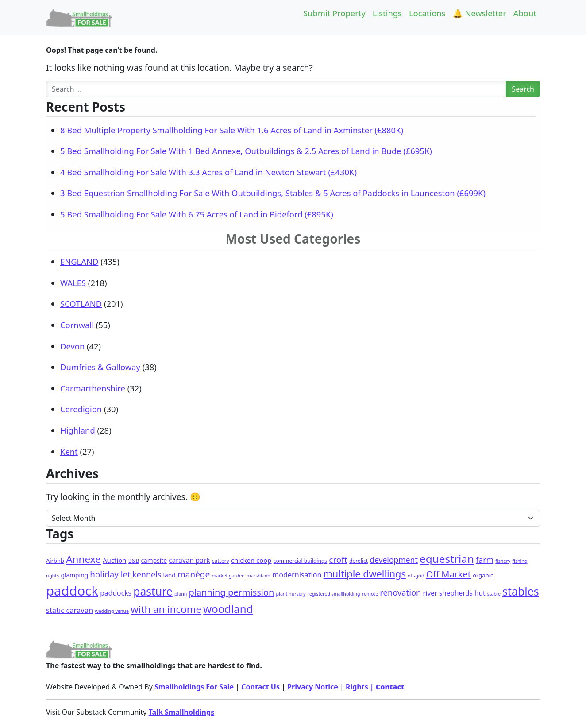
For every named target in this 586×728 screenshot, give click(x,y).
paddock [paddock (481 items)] (72, 591)
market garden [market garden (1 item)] (228, 576)
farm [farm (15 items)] (485, 560)
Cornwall (77, 325)
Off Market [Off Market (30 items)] (449, 574)
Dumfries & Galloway (100, 367)
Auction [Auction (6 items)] (115, 560)
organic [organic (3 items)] (483, 575)
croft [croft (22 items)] (338, 560)
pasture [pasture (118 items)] (153, 591)
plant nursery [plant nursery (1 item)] (291, 594)
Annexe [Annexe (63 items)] (83, 559)
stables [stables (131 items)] (521, 591)
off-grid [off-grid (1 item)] (416, 576)
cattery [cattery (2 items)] (221, 561)
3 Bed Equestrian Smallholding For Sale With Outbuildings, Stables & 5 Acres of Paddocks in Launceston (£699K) (273, 193)
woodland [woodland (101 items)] (228, 609)
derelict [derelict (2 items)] (359, 561)
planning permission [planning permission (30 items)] (232, 592)
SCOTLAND (81, 304)
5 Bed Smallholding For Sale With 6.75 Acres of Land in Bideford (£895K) (197, 214)
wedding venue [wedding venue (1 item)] (112, 611)
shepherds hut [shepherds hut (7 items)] (462, 593)
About (525, 13)
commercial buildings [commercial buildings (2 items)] (300, 561)
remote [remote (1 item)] (370, 594)
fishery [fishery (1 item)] (503, 561)
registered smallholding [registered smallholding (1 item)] (334, 594)
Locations (427, 13)
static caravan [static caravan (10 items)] (69, 610)
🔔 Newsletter (480, 13)
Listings (387, 13)
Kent (69, 451)
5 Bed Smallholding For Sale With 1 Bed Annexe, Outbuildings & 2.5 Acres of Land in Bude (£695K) (246, 151)
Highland (78, 430)
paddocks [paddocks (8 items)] (116, 593)
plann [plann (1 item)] (181, 594)
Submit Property (334, 13)
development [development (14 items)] (394, 560)
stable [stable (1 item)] (494, 594)
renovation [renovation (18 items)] (400, 592)
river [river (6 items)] (430, 593)
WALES (73, 283)
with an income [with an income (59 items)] (166, 609)
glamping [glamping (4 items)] (74, 575)
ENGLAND (79, 261)
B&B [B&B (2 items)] (134, 561)
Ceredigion (81, 409)
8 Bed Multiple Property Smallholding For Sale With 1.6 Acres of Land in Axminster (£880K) (232, 130)
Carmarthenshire (93, 388)
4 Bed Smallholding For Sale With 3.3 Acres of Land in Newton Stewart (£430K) (208, 172)
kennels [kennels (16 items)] (147, 574)
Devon (72, 346)
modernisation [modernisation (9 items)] (297, 575)
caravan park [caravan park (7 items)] (189, 560)
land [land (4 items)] (170, 575)
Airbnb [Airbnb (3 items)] (55, 561)
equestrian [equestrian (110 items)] (447, 559)
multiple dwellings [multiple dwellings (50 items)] (365, 574)
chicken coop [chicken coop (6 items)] (251, 560)
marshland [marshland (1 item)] (258, 576)
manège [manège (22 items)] (194, 574)
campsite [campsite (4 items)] (154, 560)
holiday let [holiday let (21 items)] (110, 574)
